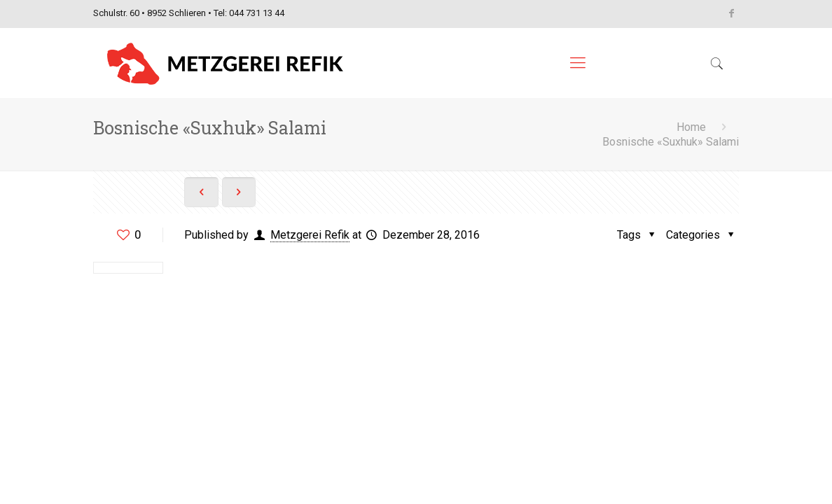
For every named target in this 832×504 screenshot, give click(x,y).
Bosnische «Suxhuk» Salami (671, 142)
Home (691, 127)
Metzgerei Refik (310, 235)
